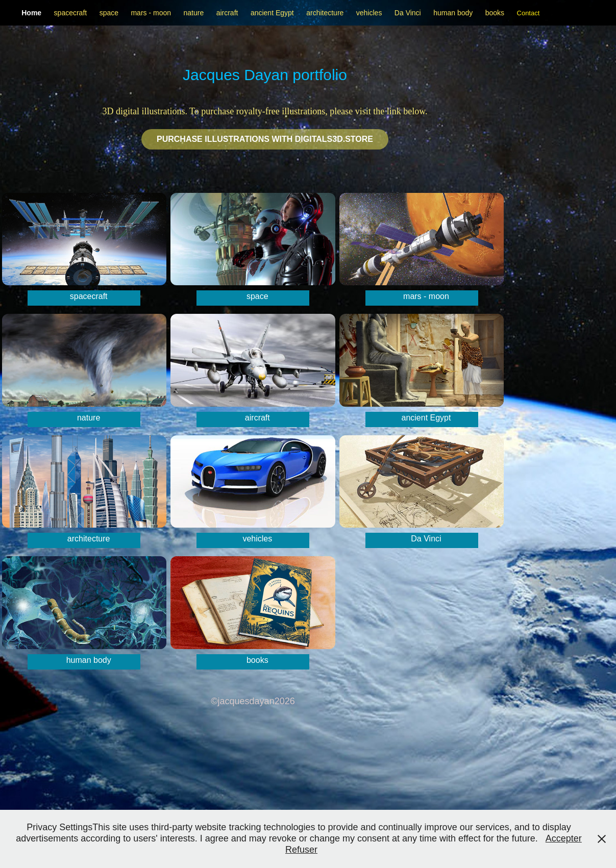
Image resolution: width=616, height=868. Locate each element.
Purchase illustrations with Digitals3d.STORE (265, 139)
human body (453, 13)
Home (31, 13)
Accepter (564, 838)
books (495, 13)
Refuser (301, 850)
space (109, 13)
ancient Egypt (272, 13)
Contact (528, 13)
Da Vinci (408, 13)
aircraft (227, 13)
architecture (325, 13)
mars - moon (151, 13)
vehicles (369, 13)
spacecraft (71, 13)
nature (193, 13)
